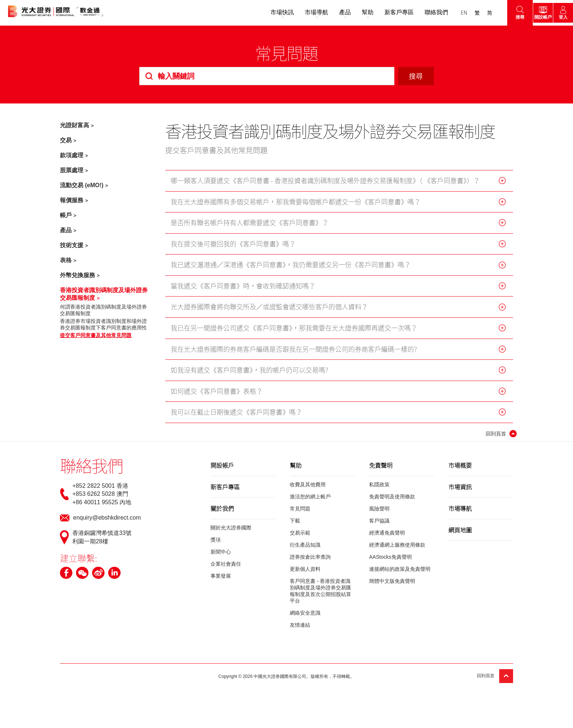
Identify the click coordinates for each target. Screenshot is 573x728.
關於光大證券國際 (231, 534)
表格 (66, 260)
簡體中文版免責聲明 (392, 587)
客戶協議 (379, 527)
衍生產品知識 (305, 551)
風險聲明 (379, 515)
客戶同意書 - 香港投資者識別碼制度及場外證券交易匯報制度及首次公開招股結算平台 (320, 597)
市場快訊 (270, 12)
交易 (66, 140)
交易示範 (300, 539)
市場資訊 (460, 493)
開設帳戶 (222, 471)
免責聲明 (381, 471)
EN (452, 13)
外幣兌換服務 (77, 275)
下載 (295, 527)
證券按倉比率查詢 (310, 563)
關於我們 (222, 514)
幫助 (356, 12)
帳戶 (66, 215)
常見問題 (300, 515)
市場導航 (305, 12)
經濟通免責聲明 (387, 539)
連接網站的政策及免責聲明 (400, 575)
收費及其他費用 (308, 491)
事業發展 (221, 582)
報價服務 (72, 200)
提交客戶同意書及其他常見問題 (96, 335)
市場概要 (460, 471)
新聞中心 (221, 558)
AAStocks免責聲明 (390, 563)
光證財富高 (75, 125)
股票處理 (72, 170)
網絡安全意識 (305, 619)
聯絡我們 (425, 12)
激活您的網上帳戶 (310, 503)
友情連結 (300, 631)
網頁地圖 (460, 536)
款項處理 (72, 155)
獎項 (216, 546)
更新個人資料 (305, 575)
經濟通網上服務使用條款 (397, 551)
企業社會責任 (226, 570)
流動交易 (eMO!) (82, 185)
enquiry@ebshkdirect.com (107, 524)
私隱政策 (379, 491)
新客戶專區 (387, 12)
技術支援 (72, 245)
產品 (333, 12)
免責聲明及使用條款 (392, 503)
